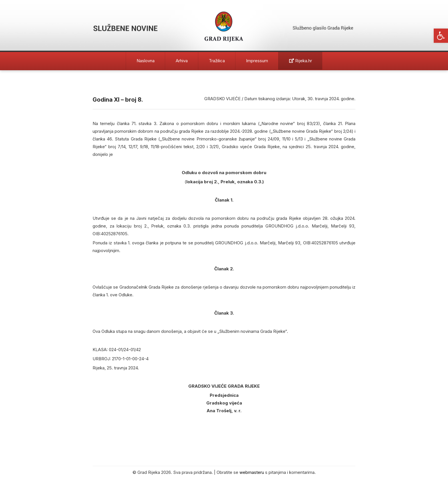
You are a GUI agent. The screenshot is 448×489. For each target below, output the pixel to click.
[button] (441, 36)
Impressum (257, 61)
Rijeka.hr (301, 61)
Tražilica (217, 61)
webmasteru (252, 472)
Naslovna (146, 61)
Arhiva (182, 61)
